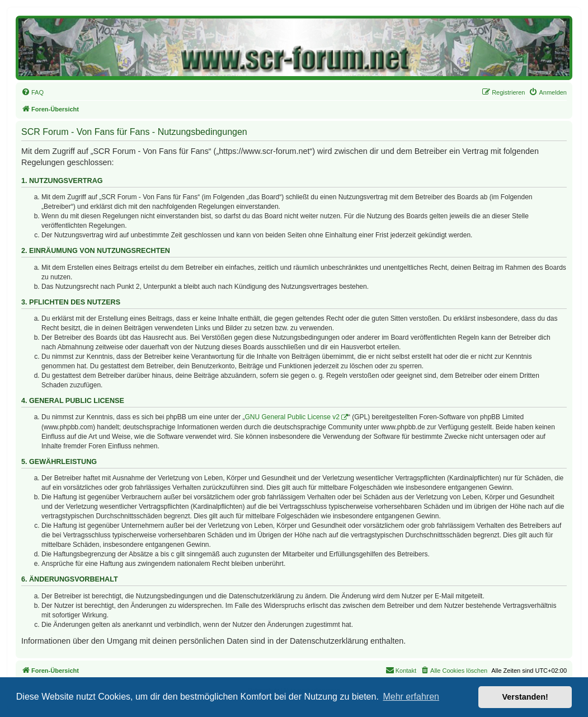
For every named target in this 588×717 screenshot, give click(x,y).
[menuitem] (32, 92)
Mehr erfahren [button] (411, 697)
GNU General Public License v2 (292, 417)
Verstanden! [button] (525, 697)
